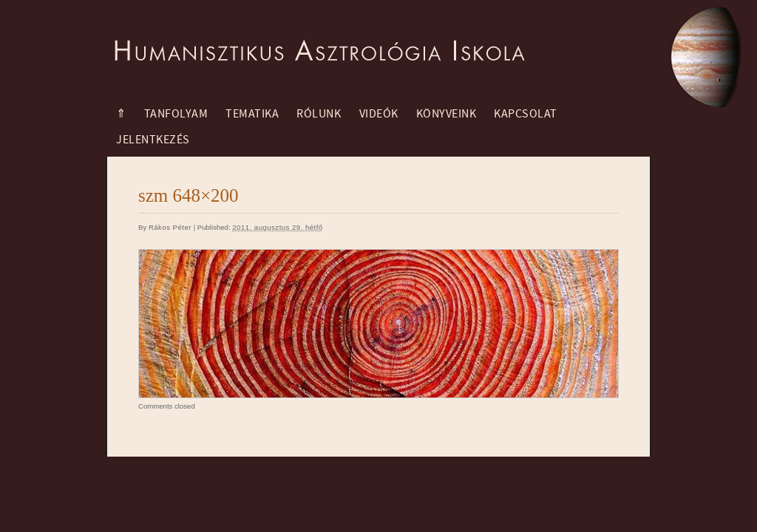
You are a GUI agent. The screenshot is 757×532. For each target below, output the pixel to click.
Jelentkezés (153, 140)
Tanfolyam (176, 114)
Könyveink (447, 114)
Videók (379, 114)
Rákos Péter (170, 227)
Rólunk (319, 114)
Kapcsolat (526, 114)
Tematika (252, 114)
